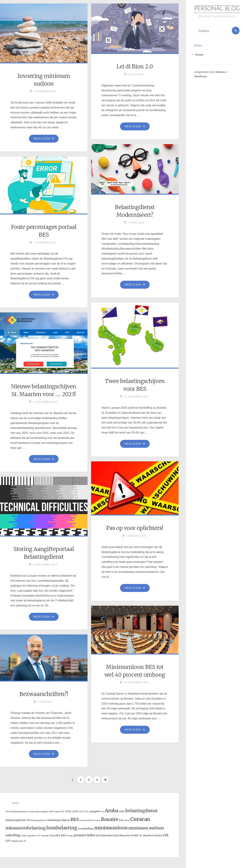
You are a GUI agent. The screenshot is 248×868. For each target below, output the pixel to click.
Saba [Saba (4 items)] (91, 835)
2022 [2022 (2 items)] (68, 811)
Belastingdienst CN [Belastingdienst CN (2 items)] (18, 820)
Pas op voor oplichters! (135, 528)
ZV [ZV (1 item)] (25, 841)
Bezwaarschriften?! (44, 694)
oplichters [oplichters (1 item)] (32, 836)
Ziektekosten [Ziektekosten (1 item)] (17, 841)
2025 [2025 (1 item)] (86, 812)
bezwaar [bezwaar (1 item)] (97, 820)
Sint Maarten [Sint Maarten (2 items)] (122, 836)
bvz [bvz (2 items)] (121, 820)
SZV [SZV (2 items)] (8, 841)
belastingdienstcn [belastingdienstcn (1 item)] (39, 820)
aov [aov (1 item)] (103, 812)
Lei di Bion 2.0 (135, 66)
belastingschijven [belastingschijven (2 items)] (59, 820)
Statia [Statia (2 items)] (158, 836)
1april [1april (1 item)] (57, 812)
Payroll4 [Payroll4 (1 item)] (45, 836)
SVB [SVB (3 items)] (166, 835)
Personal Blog (217, 13)
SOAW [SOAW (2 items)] (135, 836)
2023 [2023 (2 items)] (75, 811)
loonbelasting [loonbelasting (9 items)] (62, 828)
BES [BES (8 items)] (75, 819)
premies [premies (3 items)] (80, 835)
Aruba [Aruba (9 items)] (112, 811)
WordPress (200, 84)
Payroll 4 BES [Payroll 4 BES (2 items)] (58, 836)
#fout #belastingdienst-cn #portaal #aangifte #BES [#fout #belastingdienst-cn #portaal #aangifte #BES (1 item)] (30, 812)
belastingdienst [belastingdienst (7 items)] (142, 811)
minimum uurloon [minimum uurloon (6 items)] (146, 828)
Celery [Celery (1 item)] (127, 820)
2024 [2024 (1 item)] (81, 812)
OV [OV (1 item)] (39, 836)
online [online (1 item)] (24, 836)
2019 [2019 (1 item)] (62, 812)
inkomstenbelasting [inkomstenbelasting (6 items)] (26, 828)
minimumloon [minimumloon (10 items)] (111, 828)
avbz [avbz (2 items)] (122, 811)
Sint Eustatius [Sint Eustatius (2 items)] (104, 836)
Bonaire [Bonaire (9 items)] (110, 819)
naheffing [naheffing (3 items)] (13, 835)
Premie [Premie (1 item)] (70, 836)
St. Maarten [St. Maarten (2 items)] (146, 836)
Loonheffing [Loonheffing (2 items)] (86, 829)
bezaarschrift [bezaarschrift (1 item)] (86, 820)
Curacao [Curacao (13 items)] (140, 819)
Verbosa (219, 79)
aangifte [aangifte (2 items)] (95, 811)
